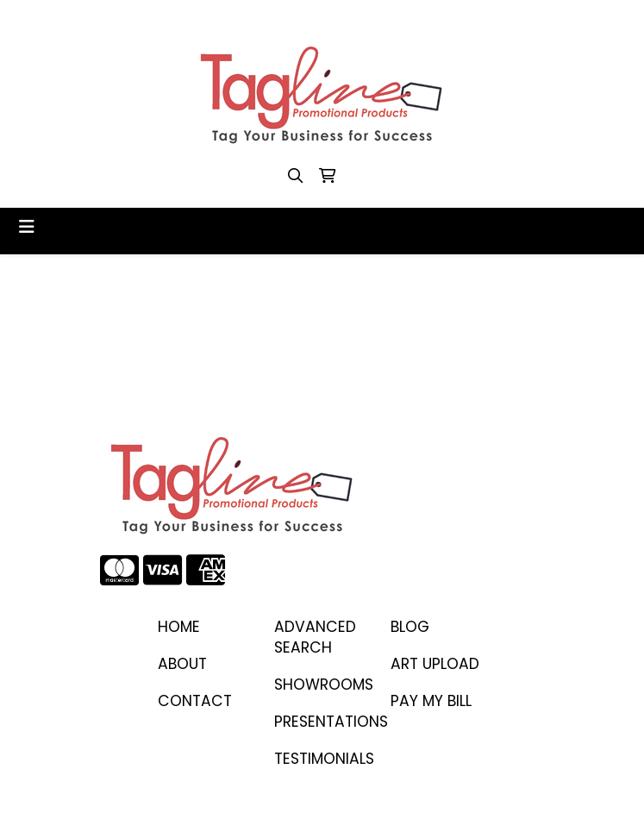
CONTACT (195, 701)
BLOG (410, 627)
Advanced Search (315, 637)
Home (179, 627)
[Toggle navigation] (27, 227)
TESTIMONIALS (322, 759)
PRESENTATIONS (322, 722)
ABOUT (182, 664)
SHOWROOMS (322, 685)
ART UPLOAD (435, 664)
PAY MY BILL (431, 701)
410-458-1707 (147, 19)
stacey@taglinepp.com (284, 19)
